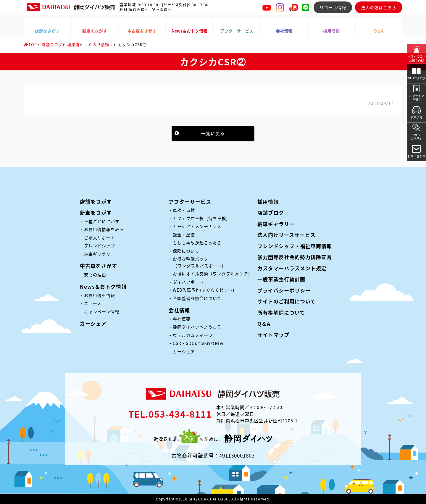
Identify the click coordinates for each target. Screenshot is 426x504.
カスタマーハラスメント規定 (292, 268)
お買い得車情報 (100, 295)
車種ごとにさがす (102, 221)
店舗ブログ (271, 213)
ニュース (93, 303)
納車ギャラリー (100, 254)
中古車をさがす (99, 266)
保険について (186, 251)
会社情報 (179, 310)
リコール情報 (333, 7)
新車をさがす (96, 213)
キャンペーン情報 (102, 311)
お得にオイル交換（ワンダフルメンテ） (213, 274)
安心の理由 (95, 274)
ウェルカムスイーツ (193, 335)
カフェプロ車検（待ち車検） (202, 218)
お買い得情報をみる (104, 229)
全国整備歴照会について (197, 298)
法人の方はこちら (379, 7)
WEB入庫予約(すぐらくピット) (204, 290)
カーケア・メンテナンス (197, 226)
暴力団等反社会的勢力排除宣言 (295, 257)
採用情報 (268, 202)
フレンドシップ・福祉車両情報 (295, 246)
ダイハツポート (188, 282)
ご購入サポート (100, 238)
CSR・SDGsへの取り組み (198, 343)
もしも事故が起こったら (197, 243)
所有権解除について (281, 312)
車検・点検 (184, 210)
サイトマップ (273, 335)
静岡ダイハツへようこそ (197, 327)
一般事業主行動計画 (281, 279)
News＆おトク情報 (103, 286)
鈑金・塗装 (184, 235)
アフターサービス (190, 202)
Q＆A (264, 323)
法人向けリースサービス (287, 235)
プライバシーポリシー (284, 290)
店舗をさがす (96, 202)
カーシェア (93, 323)
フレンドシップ (100, 245)
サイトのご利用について (287, 301)
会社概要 (182, 319)
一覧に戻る (213, 133)
